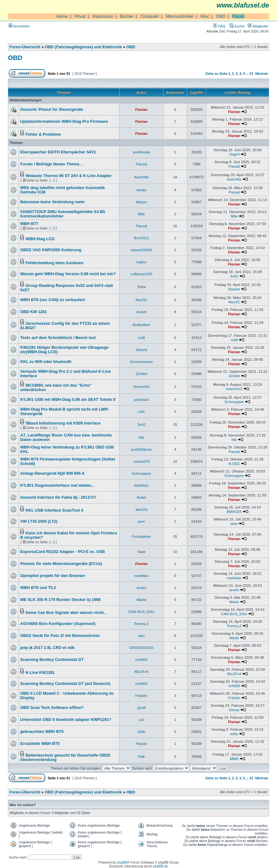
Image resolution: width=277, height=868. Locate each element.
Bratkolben (141, 325)
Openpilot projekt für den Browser (53, 576)
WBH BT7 (29, 224)
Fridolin (141, 696)
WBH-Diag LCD (40, 239)
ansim (142, 588)
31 (251, 74)
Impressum (103, 16)
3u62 (234, 276)
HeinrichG (141, 386)
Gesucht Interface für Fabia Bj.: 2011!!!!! (58, 497)
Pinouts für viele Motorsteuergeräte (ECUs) (61, 564)
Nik (142, 437)
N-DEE (234, 464)
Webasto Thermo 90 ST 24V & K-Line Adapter (69, 176)
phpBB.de (161, 866)
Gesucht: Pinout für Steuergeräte (52, 110)
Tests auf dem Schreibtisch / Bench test (58, 338)
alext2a (141, 509)
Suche (237, 26)
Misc (205, 16)
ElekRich (141, 485)
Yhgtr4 (234, 154)
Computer (150, 16)
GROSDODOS (142, 648)
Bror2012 (141, 238)
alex (142, 636)
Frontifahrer (141, 536)
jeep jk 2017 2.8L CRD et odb (47, 648)
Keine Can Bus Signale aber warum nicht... (66, 613)
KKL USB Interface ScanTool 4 (54, 510)
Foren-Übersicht (25, 47)
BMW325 (234, 511)
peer (142, 521)
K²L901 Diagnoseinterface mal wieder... (57, 485)
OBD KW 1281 (34, 312)
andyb (141, 312)
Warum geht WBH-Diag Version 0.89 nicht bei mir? (68, 274)
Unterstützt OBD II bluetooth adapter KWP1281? (66, 720)
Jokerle (141, 350)
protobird (141, 399)
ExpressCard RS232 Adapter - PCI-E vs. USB (63, 552)
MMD (234, 759)
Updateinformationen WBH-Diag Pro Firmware (64, 122)
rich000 (141, 660)
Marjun (141, 202)
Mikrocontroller (180, 16)
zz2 (141, 719)
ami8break (141, 152)
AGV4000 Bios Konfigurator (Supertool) (58, 624)
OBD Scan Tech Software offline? (52, 708)
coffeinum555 (141, 274)
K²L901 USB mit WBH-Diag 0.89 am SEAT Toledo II (68, 400)
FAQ (219, 26)
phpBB (122, 862)
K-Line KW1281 (40, 673)
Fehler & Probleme (43, 134)
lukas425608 (141, 250)
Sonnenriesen (141, 362)
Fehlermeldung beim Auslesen (55, 263)
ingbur (141, 262)
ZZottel (141, 374)
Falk (141, 756)
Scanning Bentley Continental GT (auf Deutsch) (65, 684)
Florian (142, 109)
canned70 (142, 461)
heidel (142, 190)
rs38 (142, 338)
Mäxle (142, 600)
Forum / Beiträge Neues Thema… (52, 164)
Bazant (234, 289)
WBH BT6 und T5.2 (38, 588)
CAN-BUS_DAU (142, 612)
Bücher (127, 16)
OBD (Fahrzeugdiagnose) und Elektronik (83, 47)
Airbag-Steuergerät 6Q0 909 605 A (52, 473)
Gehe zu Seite (216, 74)
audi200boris (141, 449)
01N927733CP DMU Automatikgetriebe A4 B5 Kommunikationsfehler (63, 214)
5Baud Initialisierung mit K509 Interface (63, 423)
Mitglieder (258, 26)
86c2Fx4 (142, 672)
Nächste (262, 74)
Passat (141, 164)
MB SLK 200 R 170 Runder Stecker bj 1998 (60, 600)
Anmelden (19, 26)
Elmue (234, 710)
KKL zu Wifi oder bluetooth (46, 362)
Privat (80, 16)
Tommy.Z (142, 624)
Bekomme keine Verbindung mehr (52, 202)
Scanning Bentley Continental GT (52, 660)
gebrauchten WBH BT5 (42, 732)
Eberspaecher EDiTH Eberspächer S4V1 (58, 152)
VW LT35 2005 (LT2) (39, 521)
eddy (142, 731)
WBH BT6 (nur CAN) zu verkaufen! (53, 300)
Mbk (141, 214)
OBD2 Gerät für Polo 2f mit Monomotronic (60, 636)
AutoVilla (141, 177)
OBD (221, 16)
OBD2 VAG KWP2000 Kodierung (51, 250)
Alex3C (141, 300)
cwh (142, 411)
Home (62, 16)
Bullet (142, 497)
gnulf (142, 707)
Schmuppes (234, 402)
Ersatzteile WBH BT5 (40, 744)
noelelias (141, 576)
